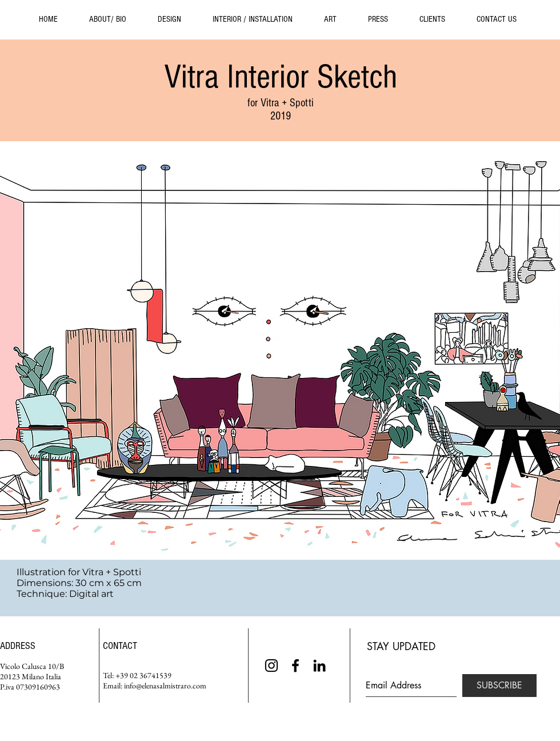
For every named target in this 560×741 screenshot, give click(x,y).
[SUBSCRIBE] (499, 686)
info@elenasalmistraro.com (165, 686)
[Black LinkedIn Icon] (319, 666)
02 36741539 (151, 675)
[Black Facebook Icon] (295, 666)
